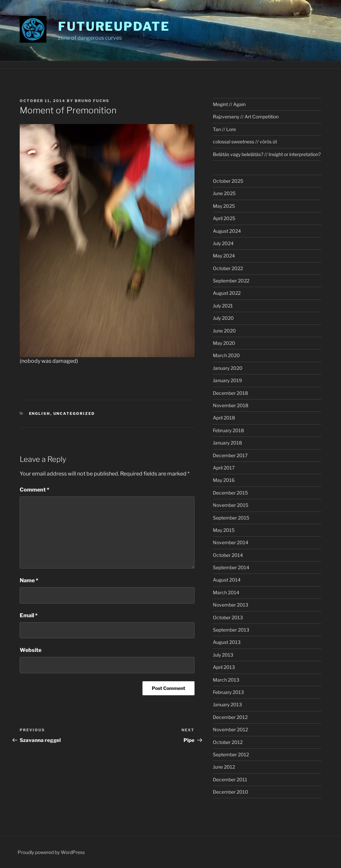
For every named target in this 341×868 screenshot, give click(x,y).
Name (29, 580)
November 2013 (231, 605)
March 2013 (226, 680)
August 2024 (227, 231)
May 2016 (224, 480)
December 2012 (230, 717)
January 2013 (227, 704)
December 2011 (230, 779)
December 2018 (230, 393)
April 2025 (224, 218)
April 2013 (224, 667)
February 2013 (228, 692)
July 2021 (223, 306)
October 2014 (228, 555)
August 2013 (227, 642)
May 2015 (224, 530)
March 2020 (226, 355)
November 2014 (231, 542)
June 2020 (224, 331)
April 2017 (224, 468)
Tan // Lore (224, 129)
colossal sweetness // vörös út (245, 142)
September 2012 (231, 754)
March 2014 (226, 592)
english (40, 413)
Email (29, 615)
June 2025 (224, 193)
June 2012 (224, 767)
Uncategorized (74, 413)
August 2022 (227, 293)
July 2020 (223, 318)
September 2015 (231, 518)
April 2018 (224, 418)
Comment (35, 490)
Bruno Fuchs (92, 101)
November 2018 (231, 405)
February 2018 (228, 430)
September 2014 (231, 567)
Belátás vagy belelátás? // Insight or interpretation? (267, 154)
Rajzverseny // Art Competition (246, 117)
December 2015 (230, 493)
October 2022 (228, 268)
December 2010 (231, 792)
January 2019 (227, 380)
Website (31, 650)
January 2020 (228, 368)
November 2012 (230, 729)
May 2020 (224, 343)
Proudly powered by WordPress (51, 852)
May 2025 (224, 206)
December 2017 (230, 455)
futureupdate (114, 26)
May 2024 (224, 256)
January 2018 (227, 443)
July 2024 (223, 243)
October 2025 (228, 181)
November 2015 (231, 505)
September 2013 (231, 630)
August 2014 (227, 580)
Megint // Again (229, 104)
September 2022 (231, 281)
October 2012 (228, 742)
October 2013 (228, 617)
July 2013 (223, 655)
